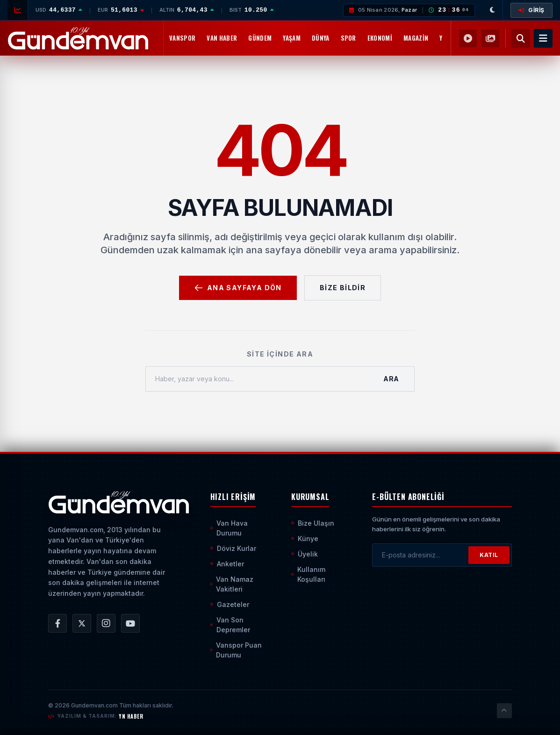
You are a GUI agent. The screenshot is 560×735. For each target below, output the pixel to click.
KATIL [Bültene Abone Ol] (489, 555)
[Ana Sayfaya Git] (118, 502)
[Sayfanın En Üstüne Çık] (504, 711)
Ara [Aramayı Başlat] (391, 379)
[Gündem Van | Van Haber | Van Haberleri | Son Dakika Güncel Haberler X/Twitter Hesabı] (82, 623)
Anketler (227, 564)
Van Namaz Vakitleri (232, 584)
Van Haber (222, 38)
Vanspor (182, 38)
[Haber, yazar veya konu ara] (257, 379)
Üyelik (305, 554)
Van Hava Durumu (229, 528)
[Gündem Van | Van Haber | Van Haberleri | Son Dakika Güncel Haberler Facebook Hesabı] (57, 623)
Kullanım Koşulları (308, 574)
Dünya (321, 38)
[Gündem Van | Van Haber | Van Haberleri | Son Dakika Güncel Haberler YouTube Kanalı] (130, 623)
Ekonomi (380, 38)
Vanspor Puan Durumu (236, 650)
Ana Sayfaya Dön (238, 288)
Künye (305, 539)
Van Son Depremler (230, 625)
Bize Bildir (343, 288)
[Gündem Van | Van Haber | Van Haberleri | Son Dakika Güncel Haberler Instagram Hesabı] (106, 623)
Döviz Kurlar (233, 548)
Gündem (260, 38)
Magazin (416, 38)
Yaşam (292, 38)
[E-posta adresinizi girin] (420, 555)
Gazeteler (230, 604)
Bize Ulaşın (313, 523)
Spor (348, 38)
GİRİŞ (531, 10)
